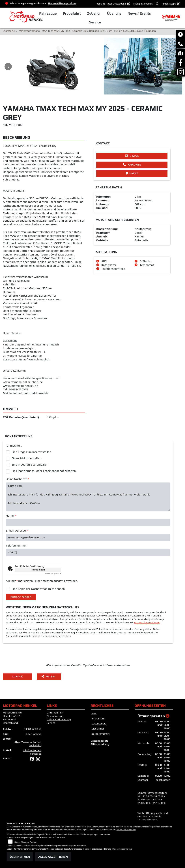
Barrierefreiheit (100, 734)
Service (51, 723)
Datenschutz (99, 724)
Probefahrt (82, 13)
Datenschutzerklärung (147, 622)
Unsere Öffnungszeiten (62, 3)
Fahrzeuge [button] (58, 13)
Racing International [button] (144, 4)
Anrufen (132, 165)
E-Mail (132, 156)
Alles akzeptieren (53, 857)
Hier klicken (38, 570)
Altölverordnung (100, 744)
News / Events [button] (149, 13)
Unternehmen (55, 713)
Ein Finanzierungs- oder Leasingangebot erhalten (44, 471)
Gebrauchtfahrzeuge (59, 719)
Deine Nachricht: (17, 479)
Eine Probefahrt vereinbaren (30, 465)
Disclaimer (98, 729)
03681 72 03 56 (33, 729)
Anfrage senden (21, 597)
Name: (11, 516)
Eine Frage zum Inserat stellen (31, 452)
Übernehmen (20, 857)
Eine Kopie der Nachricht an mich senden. (38, 589)
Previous (8, 67)
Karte (132, 173)
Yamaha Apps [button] (169, 4)
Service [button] (105, 22)
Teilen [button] (49, 676)
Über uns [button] (124, 13)
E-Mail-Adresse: (17, 531)
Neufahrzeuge (55, 716)
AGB (94, 713)
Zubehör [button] (104, 13)
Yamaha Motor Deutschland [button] (112, 4)
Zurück (17, 676)
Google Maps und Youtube (26, 842)
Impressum (98, 719)
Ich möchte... (14, 446)
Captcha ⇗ (53, 573)
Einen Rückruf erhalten (26, 458)
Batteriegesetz (100, 741)
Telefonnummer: (17, 546)
